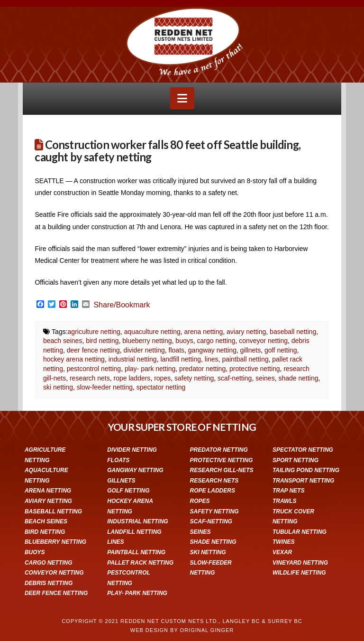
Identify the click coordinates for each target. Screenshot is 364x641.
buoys (184, 341)
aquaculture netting (152, 332)
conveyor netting (263, 341)
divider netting (144, 350)
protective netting (255, 369)
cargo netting (216, 341)
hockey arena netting (74, 359)
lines (212, 359)
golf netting (281, 350)
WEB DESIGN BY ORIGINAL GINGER (182, 630)
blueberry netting (147, 341)
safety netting (194, 378)
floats (177, 350)
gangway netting (212, 350)
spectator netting (161, 387)
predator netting (202, 369)
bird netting (102, 341)
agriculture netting (94, 332)
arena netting (204, 332)
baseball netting (293, 332)
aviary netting (246, 332)
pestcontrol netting (94, 369)
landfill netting (181, 359)
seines (265, 378)
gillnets (251, 350)
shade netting (298, 378)
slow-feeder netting (105, 387)
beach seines (63, 341)
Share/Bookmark (122, 305)
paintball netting (245, 359)
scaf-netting (235, 378)
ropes (162, 378)
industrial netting (133, 359)
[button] (182, 98)
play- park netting (150, 369)
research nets (90, 378)
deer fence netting (93, 350)
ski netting (58, 387)
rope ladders (132, 378)
